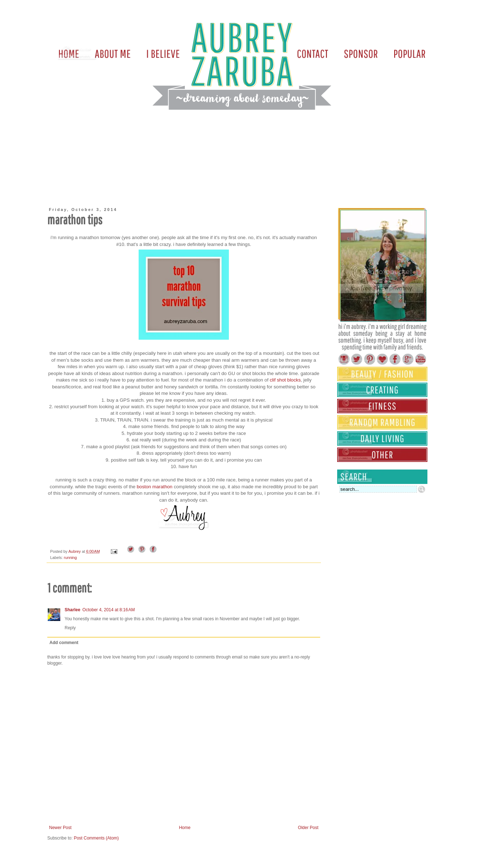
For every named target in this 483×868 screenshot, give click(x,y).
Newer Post (60, 828)
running (70, 558)
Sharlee (72, 610)
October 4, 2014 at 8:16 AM (108, 610)
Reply (70, 628)
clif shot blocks (285, 380)
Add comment (64, 643)
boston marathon (155, 487)
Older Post (308, 828)
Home (185, 828)
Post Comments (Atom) (96, 838)
